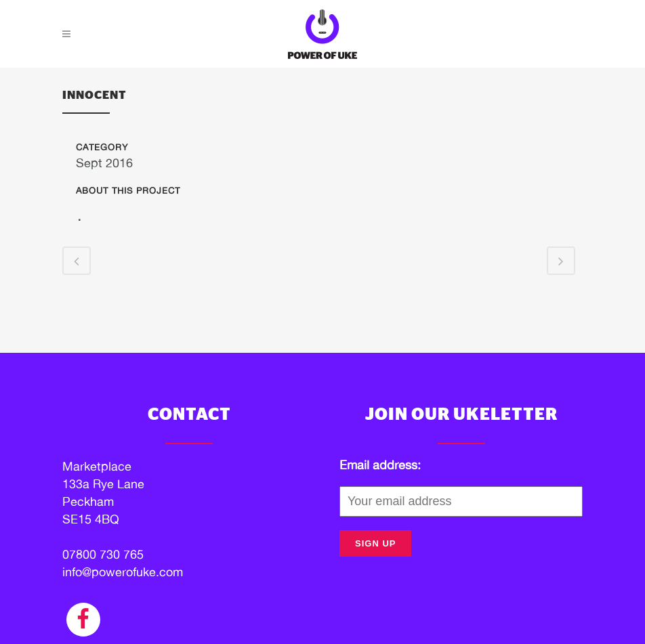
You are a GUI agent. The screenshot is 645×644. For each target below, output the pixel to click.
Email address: (380, 465)
